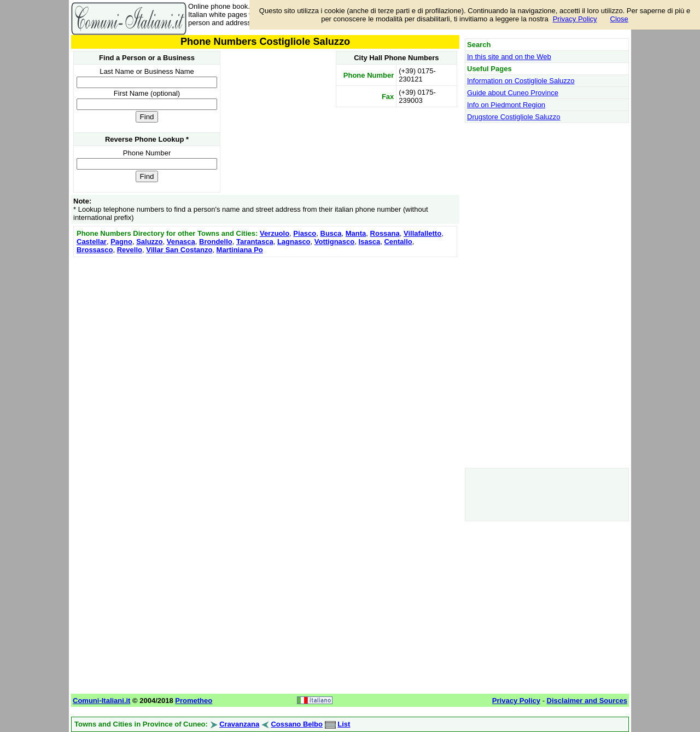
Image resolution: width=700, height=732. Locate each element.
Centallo (398, 242)
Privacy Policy (575, 19)
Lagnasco (294, 242)
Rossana (385, 233)
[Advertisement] (265, 336)
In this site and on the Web (509, 57)
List (344, 724)
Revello (130, 250)
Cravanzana (239, 724)
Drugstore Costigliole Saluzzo (514, 117)
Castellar (92, 242)
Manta (356, 233)
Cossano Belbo (297, 724)
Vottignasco (334, 242)
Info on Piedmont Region (506, 105)
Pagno (121, 242)
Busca (331, 233)
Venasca (181, 242)
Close (619, 19)
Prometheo (194, 701)
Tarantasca (255, 242)
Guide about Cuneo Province (513, 93)
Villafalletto (422, 233)
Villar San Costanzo (179, 250)
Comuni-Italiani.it (101, 701)
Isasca (369, 242)
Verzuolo (275, 233)
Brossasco (95, 250)
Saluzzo (149, 242)
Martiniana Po (240, 250)
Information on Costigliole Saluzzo (521, 81)
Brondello (216, 242)
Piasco (305, 233)
